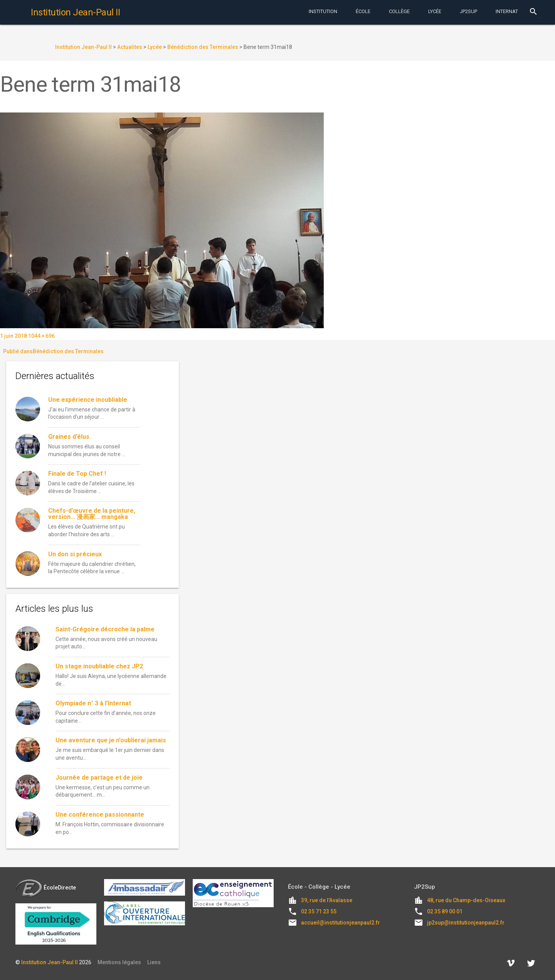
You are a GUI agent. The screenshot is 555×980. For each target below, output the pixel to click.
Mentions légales (119, 962)
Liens (154, 962)
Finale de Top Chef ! (77, 474)
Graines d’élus (69, 437)
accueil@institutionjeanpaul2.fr (341, 923)
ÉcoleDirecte (46, 888)
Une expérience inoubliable (88, 400)
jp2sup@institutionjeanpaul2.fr (466, 923)
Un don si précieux (75, 554)
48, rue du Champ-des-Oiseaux (466, 900)
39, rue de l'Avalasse (327, 900)
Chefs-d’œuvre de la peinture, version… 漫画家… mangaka (92, 514)
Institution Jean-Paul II (50, 962)
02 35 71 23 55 (319, 911)
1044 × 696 (41, 336)
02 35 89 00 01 (445, 911)
